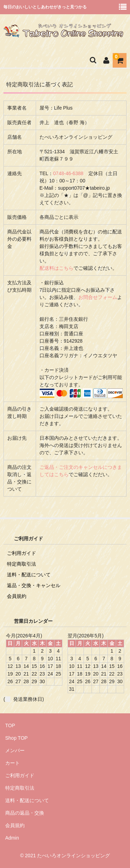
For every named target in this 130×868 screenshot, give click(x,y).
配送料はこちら (57, 268)
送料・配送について (29, 575)
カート (12, 763)
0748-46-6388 (68, 173)
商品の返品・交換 (25, 813)
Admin (12, 838)
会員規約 (17, 596)
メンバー (15, 750)
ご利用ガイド (21, 553)
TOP (10, 725)
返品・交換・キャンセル (34, 585)
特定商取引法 (21, 564)
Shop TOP (16, 738)
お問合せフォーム (98, 297)
